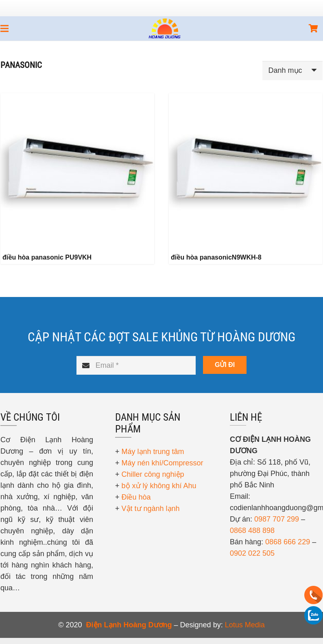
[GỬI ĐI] (225, 365)
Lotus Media (245, 625)
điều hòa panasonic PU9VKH (47, 257)
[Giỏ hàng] (314, 28)
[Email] (136, 366)
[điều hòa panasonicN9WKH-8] (246, 170)
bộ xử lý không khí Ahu (159, 486)
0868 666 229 (288, 542)
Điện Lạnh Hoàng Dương (129, 625)
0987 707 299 (277, 519)
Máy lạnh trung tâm (153, 452)
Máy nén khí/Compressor (163, 463)
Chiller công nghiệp (153, 474)
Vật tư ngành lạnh (151, 509)
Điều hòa (136, 497)
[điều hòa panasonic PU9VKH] (77, 170)
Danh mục (285, 70)
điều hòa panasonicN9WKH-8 (216, 257)
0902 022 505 (252, 553)
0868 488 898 (252, 530)
